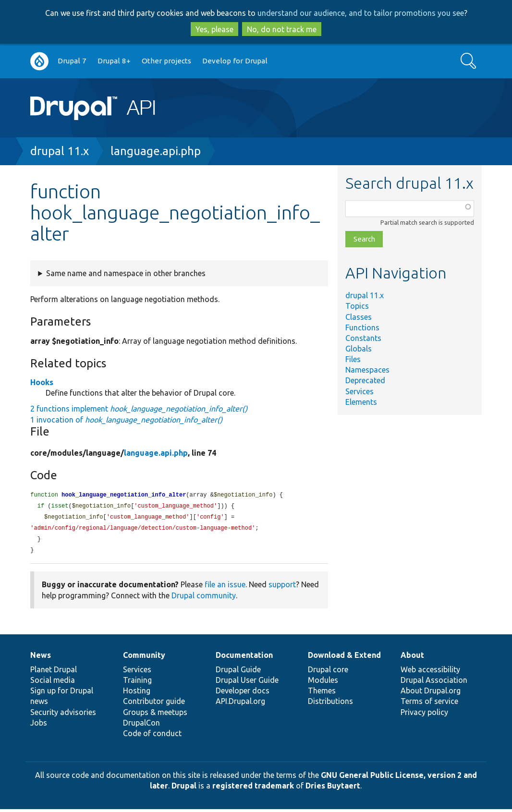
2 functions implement (139, 409)
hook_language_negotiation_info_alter (124, 495)
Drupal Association (434, 683)
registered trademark (253, 788)
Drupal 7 (72, 61)
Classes (359, 317)
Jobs (39, 726)
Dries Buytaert (333, 788)
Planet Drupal (54, 672)
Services (360, 391)
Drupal (184, 788)
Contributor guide (154, 704)
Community (144, 658)
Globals (359, 349)
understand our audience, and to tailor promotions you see (361, 13)
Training (137, 683)
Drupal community (204, 598)
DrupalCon (141, 726)
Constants (363, 338)
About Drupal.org (431, 693)
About (412, 658)
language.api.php (156, 151)
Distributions (330, 704)
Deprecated (365, 380)
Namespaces (367, 370)
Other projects (166, 61)
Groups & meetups (155, 715)
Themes (322, 693)
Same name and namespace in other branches (126, 273)
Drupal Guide (238, 672)
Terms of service (429, 704)
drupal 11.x (60, 151)
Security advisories (63, 715)
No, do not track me (282, 29)
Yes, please (214, 29)
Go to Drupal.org (39, 61)
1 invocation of (126, 420)
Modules (323, 683)
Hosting (137, 693)
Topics (357, 306)
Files (353, 359)
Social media (53, 683)
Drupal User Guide (247, 683)
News (41, 658)
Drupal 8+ (114, 61)
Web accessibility (430, 672)
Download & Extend (344, 658)
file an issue (225, 587)
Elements (361, 402)
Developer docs (243, 693)
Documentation (244, 658)
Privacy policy (424, 715)
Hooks (42, 382)
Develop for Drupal (235, 61)
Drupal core (328, 672)
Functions (362, 327)
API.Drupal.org (240, 704)
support (282, 587)
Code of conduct (152, 736)
